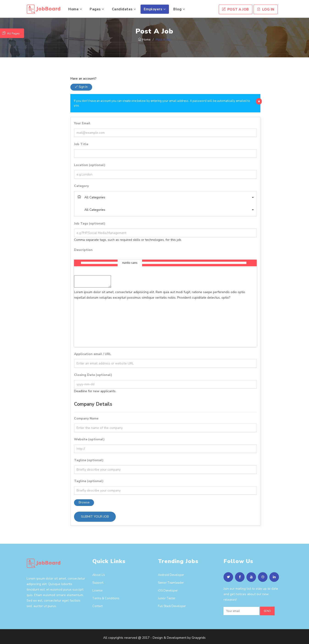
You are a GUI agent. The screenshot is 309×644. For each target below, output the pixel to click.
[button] (165, 197)
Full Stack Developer (172, 606)
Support (98, 583)
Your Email (82, 123)
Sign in (81, 87)
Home (75, 9)
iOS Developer (168, 591)
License (97, 591)
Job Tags (90, 223)
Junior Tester (167, 598)
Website (89, 439)
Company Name (86, 418)
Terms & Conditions (106, 598)
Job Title (81, 144)
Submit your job (95, 517)
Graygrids (199, 638)
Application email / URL (93, 354)
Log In (266, 9)
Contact (98, 606)
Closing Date (93, 375)
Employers (155, 9)
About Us (99, 575)
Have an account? (83, 79)
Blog (179, 9)
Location (90, 165)
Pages (97, 9)
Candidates (124, 9)
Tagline (89, 460)
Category (81, 186)
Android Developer (171, 575)
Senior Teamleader (171, 583)
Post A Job (236, 9)
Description (83, 250)
